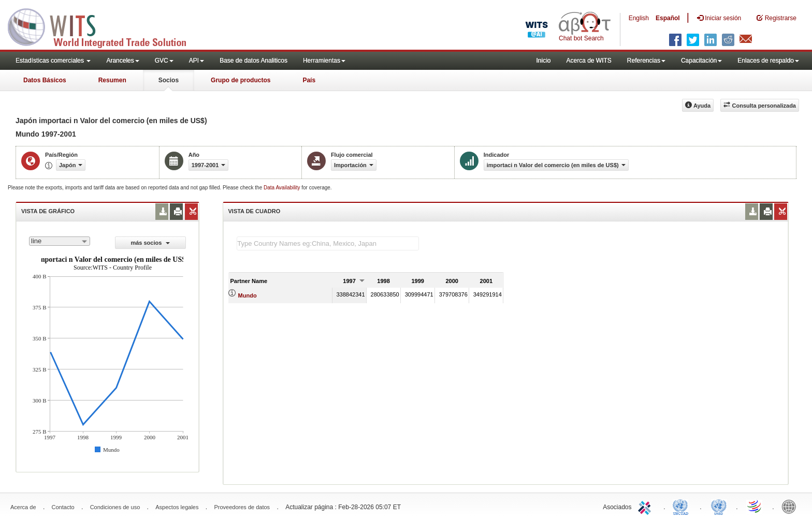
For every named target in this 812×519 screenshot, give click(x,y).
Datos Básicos (45, 80)
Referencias (646, 61)
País (309, 80)
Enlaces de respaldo (768, 61)
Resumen (112, 80)
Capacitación (701, 61)
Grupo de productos (241, 80)
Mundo (248, 295)
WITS (104, 26)
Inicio (543, 61)
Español (668, 18)
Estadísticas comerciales (53, 61)
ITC (646, 506)
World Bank (791, 506)
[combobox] (60, 241)
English (639, 18)
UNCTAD (683, 506)
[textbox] (328, 243)
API (197, 61)
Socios (169, 80)
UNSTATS (719, 506)
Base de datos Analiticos (253, 61)
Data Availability (282, 188)
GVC (164, 61)
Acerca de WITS (589, 61)
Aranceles (122, 61)
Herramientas (324, 61)
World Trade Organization (755, 506)
